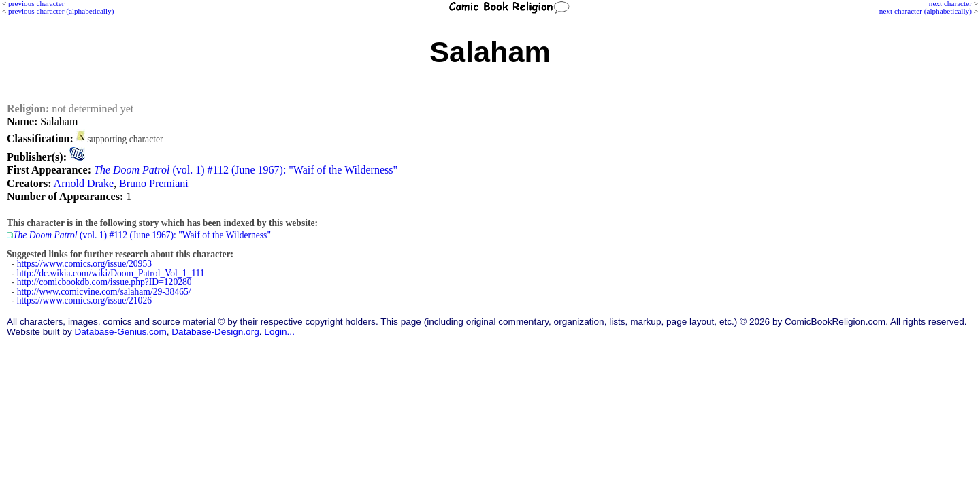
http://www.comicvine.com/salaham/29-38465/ (104, 292)
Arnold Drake (84, 183)
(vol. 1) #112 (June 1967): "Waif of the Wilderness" (246, 170)
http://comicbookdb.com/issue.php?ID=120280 (104, 282)
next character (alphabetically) (926, 11)
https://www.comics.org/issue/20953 (84, 264)
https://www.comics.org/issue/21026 (84, 300)
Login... (279, 332)
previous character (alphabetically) (61, 11)
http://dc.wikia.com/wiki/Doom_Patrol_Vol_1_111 (111, 273)
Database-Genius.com (120, 332)
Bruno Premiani (154, 183)
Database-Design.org (215, 332)
